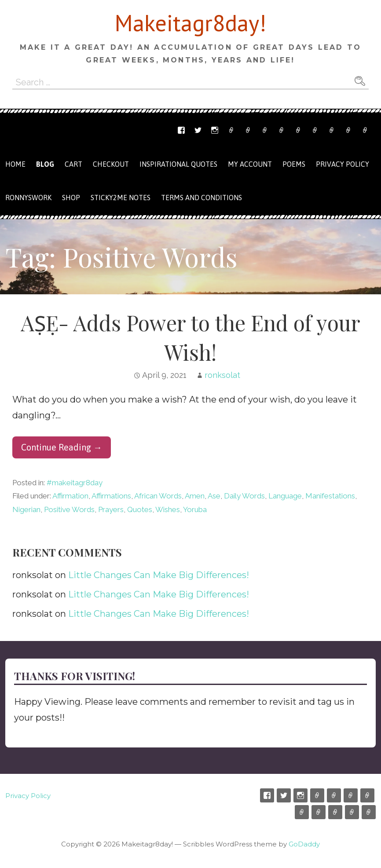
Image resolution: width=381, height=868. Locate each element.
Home (15, 164)
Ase (214, 496)
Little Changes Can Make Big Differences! (159, 575)
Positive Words (69, 509)
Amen (195, 496)
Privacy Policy (365, 130)
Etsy (231, 130)
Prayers (111, 509)
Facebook (181, 130)
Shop (282, 130)
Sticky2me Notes (121, 198)
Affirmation (70, 496)
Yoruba (195, 509)
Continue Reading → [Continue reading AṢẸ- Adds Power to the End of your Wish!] (62, 447)
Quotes (140, 509)
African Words (158, 496)
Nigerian (26, 509)
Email (248, 130)
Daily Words (244, 496)
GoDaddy (304, 844)
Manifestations (330, 496)
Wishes (168, 509)
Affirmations (111, 496)
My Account (332, 130)
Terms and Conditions (348, 130)
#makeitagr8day (75, 483)
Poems (294, 164)
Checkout (315, 130)
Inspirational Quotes (178, 164)
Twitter (198, 130)
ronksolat (222, 375)
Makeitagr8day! (190, 23)
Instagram (215, 130)
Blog (45, 164)
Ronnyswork (265, 130)
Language (285, 496)
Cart (298, 130)
